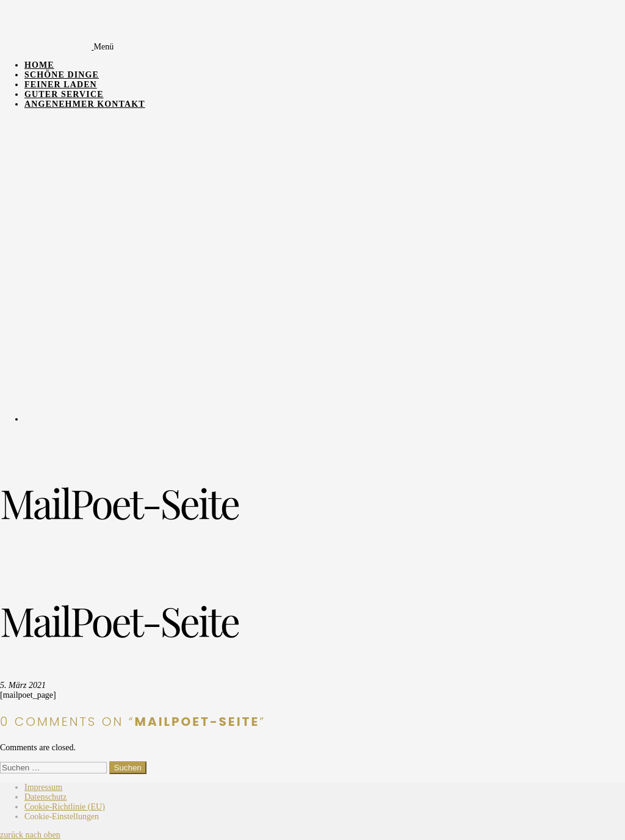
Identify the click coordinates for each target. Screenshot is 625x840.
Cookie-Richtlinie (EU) (65, 807)
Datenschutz (45, 797)
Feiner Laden (61, 85)
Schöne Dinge (62, 75)
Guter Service (64, 94)
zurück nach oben (30, 835)
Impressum (43, 787)
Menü (104, 47)
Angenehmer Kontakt (85, 104)
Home (39, 65)
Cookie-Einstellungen (62, 816)
